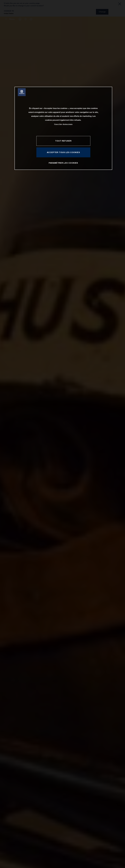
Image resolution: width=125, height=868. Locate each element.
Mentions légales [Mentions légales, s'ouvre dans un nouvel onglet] (68, 124)
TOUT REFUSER (63, 141)
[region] (63, 128)
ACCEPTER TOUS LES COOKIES (63, 152)
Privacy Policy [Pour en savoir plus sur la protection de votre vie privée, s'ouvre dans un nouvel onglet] (58, 124)
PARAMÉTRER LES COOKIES (63, 163)
